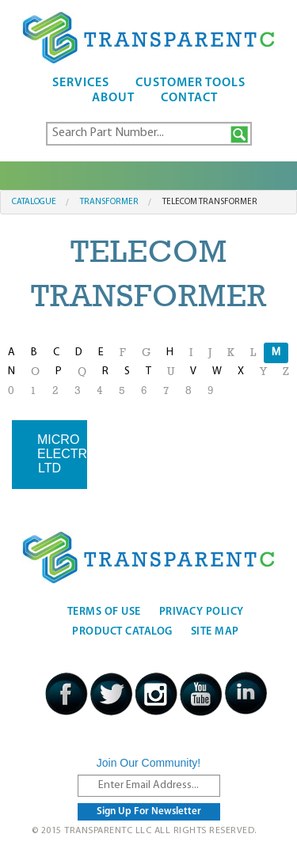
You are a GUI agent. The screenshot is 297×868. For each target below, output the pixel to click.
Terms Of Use (104, 612)
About (113, 98)
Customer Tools (190, 83)
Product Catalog (122, 632)
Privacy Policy (202, 612)
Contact (189, 98)
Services (81, 83)
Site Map (215, 632)
